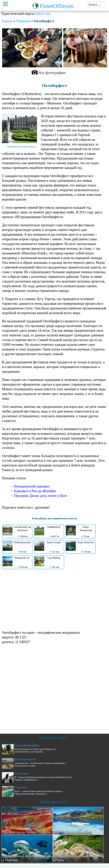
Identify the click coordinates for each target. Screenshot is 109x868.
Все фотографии (52, 73)
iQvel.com (43, 14)
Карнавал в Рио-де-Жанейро (35, 491)
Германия (23, 21)
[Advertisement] (54, 599)
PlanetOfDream (57, 6)
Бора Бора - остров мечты (73, 832)
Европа (7, 21)
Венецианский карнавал (32, 486)
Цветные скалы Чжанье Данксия (26, 832)
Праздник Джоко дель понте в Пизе (41, 496)
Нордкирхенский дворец (21, 147)
